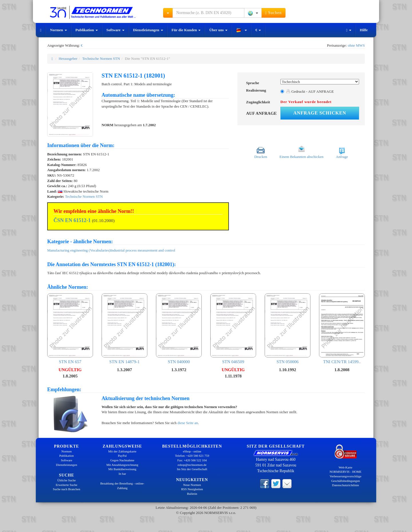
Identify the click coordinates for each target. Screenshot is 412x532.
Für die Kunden (186, 30)
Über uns (218, 30)
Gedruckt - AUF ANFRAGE (310, 91)
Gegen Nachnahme (122, 460)
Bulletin (192, 494)
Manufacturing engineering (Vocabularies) (79, 250)
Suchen (274, 13)
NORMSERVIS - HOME (346, 472)
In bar (122, 474)
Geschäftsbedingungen (345, 481)
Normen (59, 30)
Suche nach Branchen (67, 489)
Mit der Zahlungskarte (122, 451)
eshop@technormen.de (192, 465)
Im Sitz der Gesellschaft (192, 469)
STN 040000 (179, 329)
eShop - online (192, 451)
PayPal (122, 456)
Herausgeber (68, 59)
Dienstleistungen (148, 30)
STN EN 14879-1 (124, 329)
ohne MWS (356, 45)
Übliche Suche (66, 480)
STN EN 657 (70, 329)
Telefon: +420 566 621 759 (192, 456)
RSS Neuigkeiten (192, 489)
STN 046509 (233, 329)
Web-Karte (346, 467)
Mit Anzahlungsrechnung (122, 465)
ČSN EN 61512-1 (72, 220)
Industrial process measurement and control (143, 250)
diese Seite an (188, 423)
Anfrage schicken (320, 113)
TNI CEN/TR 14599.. (342, 329)
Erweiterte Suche (67, 485)
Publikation (87, 30)
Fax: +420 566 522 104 (192, 460)
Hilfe (364, 30)
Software (115, 30)
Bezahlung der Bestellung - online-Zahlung (122, 486)
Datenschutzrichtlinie (345, 485)
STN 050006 (288, 329)
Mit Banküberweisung (122, 469)
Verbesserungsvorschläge (345, 476)
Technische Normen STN (101, 59)
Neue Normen (192, 485)
